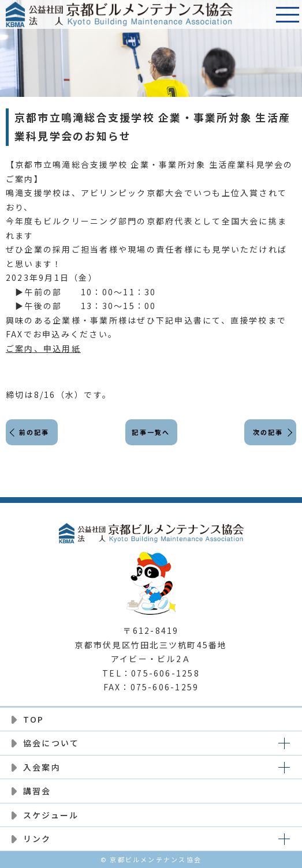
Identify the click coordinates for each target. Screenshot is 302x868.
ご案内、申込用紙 (43, 348)
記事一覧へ (151, 432)
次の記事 (268, 432)
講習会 (37, 791)
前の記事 (34, 432)
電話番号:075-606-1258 (259, 14)
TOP (34, 719)
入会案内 (42, 767)
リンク (37, 839)
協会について (51, 743)
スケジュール (51, 815)
